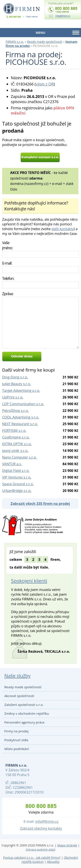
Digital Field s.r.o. (16, 471)
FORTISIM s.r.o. (14, 431)
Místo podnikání (17, 749)
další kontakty (63, 229)
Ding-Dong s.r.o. (15, 377)
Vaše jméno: (7, 245)
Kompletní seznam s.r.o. (40, 157)
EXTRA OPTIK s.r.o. (17, 444)
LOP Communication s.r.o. (23, 404)
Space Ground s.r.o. (18, 484)
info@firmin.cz (47, 821)
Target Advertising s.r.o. (21, 391)
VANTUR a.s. (12, 464)
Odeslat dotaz (22, 356)
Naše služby (17, 676)
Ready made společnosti (45, 42)
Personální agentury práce (24, 722)
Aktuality (53, 862)
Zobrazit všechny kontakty (41, 828)
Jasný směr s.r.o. (15, 451)
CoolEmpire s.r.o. (16, 437)
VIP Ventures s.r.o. (17, 477)
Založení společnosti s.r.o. (24, 705)
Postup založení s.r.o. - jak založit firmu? (32, 858)
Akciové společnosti (19, 696)
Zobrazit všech (40, 504)
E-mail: (7, 263)
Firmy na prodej (16, 731)
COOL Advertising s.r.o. (21, 417)
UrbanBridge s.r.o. (17, 491)
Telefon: (8, 278)
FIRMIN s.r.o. (15, 42)
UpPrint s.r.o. (13, 397)
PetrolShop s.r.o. (15, 411)
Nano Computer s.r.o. (19, 457)
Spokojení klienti (29, 581)
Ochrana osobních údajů (40, 850)
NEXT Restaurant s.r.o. (20, 424)
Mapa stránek (67, 845)
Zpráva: (8, 294)
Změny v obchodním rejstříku (27, 713)
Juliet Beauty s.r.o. (17, 384)
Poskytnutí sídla (16, 740)
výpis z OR (45, 84)
